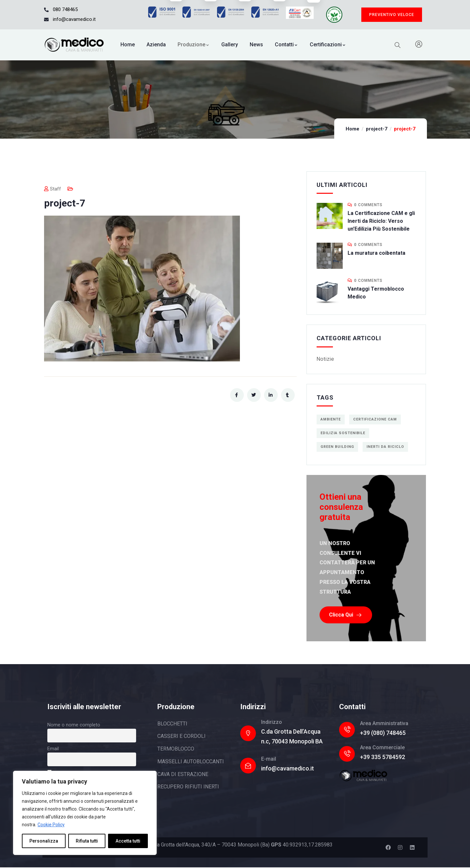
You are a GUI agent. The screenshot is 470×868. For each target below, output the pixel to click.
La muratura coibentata (376, 253)
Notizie (325, 359)
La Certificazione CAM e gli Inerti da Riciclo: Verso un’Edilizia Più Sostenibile (381, 221)
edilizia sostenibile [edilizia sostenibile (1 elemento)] (343, 433)
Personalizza (44, 841)
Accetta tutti (128, 841)
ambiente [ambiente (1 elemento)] (331, 419)
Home (352, 129)
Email (53, 749)
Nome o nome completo (74, 725)
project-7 (377, 129)
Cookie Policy (51, 825)
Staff (53, 189)
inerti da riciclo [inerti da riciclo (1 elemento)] (385, 447)
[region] (85, 813)
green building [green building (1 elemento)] (337, 447)
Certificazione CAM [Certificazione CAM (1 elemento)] (375, 419)
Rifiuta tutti (87, 841)
